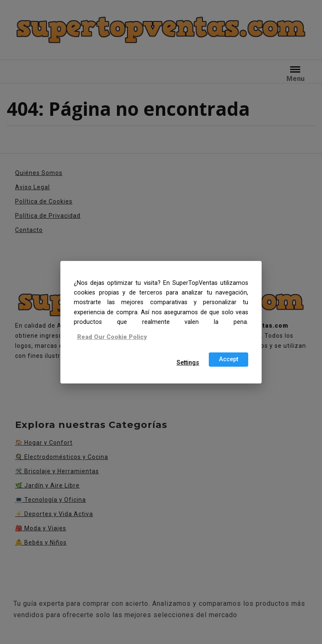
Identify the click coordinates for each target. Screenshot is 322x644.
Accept (229, 359)
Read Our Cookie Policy (112, 337)
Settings (188, 363)
